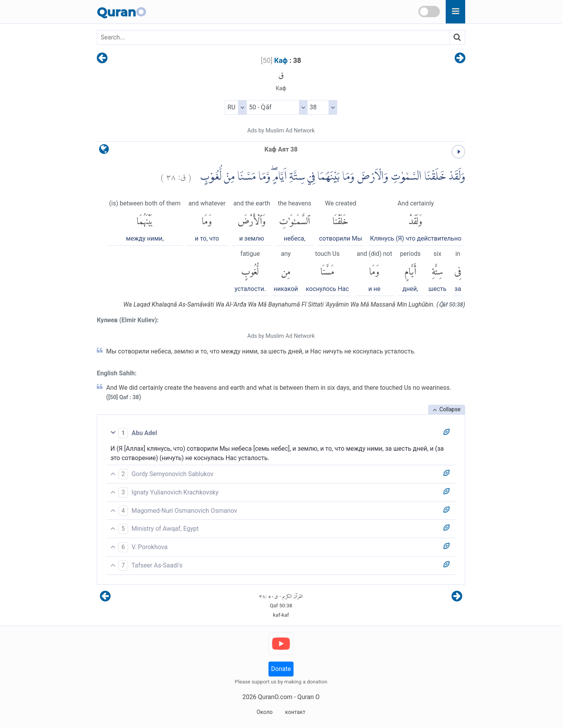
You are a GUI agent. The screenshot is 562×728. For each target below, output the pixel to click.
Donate (281, 669)
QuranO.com (275, 697)
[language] (104, 151)
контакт (295, 712)
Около (264, 712)
